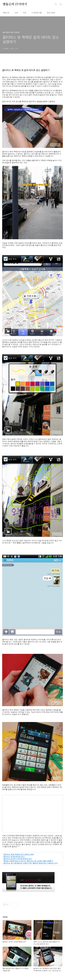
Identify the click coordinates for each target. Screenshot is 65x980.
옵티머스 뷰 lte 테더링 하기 (14, 857)
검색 (56, 4)
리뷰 (25, 13)
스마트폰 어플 (37, 13)
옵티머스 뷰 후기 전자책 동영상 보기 (18, 859)
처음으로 (6, 13)
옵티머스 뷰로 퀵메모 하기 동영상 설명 (19, 854)
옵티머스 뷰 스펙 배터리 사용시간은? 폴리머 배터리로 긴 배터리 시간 (31, 863)
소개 (16, 13)
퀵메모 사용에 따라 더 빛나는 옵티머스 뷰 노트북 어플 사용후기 (28, 861)
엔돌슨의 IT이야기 (15, 4)
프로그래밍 (51, 13)
